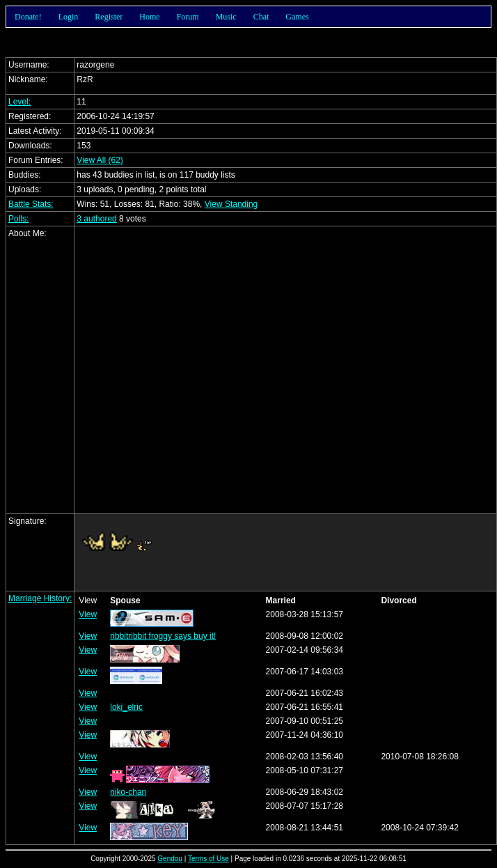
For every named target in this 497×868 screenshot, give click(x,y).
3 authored (96, 219)
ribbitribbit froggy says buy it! (163, 636)
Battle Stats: (31, 204)
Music (226, 17)
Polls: (18, 219)
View (88, 614)
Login (69, 17)
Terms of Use (208, 859)
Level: (19, 102)
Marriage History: (40, 598)
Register (109, 17)
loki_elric (126, 707)
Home (149, 17)
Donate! (28, 17)
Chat (261, 17)
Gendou (170, 859)
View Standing (231, 204)
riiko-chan (128, 792)
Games (297, 17)
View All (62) (100, 160)
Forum (188, 17)
